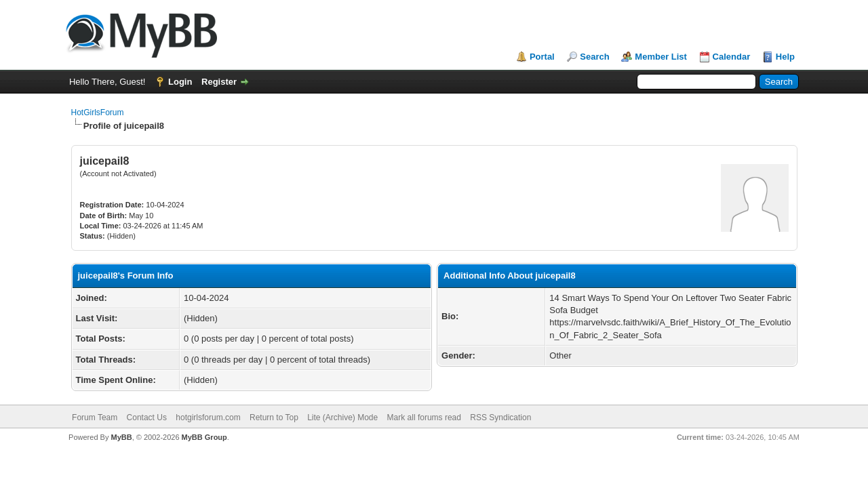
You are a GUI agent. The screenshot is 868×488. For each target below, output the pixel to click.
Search (594, 57)
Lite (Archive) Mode (342, 418)
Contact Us (147, 418)
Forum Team (95, 418)
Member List (661, 57)
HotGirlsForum (98, 113)
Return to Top (274, 418)
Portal (542, 57)
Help (785, 57)
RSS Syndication (500, 418)
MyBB (121, 437)
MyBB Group (204, 437)
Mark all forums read (424, 418)
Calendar (732, 57)
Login (180, 82)
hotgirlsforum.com (208, 418)
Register (219, 82)
